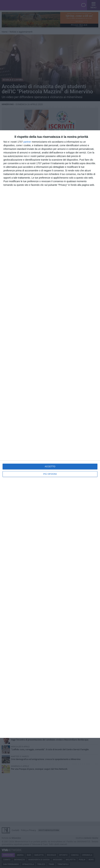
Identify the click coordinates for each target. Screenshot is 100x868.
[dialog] (50, 434)
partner (27, 142)
